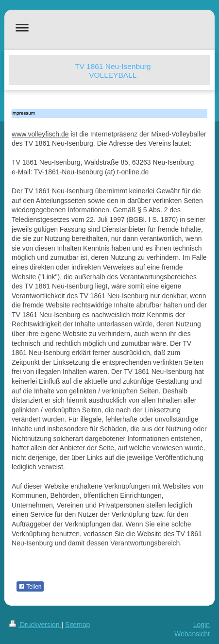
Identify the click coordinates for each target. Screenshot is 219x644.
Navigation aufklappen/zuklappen (109, 27)
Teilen (30, 587)
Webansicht (192, 634)
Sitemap (77, 625)
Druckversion (35, 625)
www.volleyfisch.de (40, 134)
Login (202, 625)
